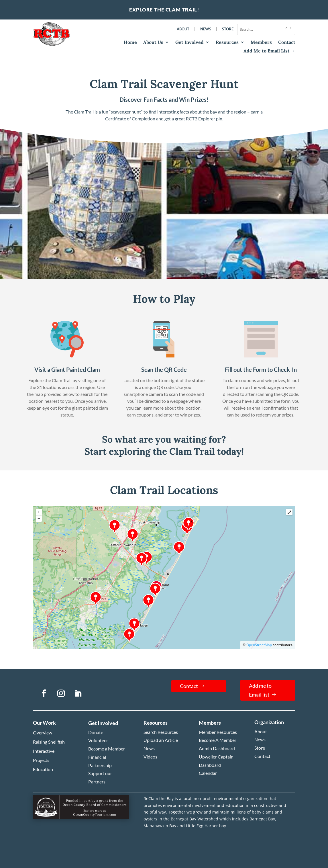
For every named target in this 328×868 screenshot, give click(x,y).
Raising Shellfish (49, 742)
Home (130, 43)
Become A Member (218, 740)
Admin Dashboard (217, 748)
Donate (96, 732)
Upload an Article (161, 740)
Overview (43, 733)
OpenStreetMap (259, 645)
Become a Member (107, 749)
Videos (150, 757)
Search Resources (161, 732)
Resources (227, 43)
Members (261, 43)
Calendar (208, 773)
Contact (287, 43)
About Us (153, 43)
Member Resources (218, 732)
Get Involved (189, 43)
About (183, 29)
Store (228, 29)
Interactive (44, 751)
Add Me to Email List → (269, 51)
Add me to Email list (260, 690)
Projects (41, 760)
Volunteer (98, 740)
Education (43, 769)
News (206, 29)
